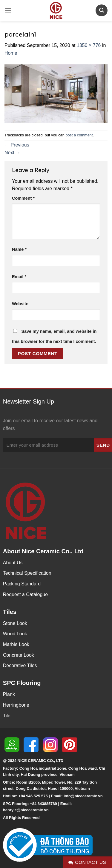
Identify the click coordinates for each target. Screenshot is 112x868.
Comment (23, 198)
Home (11, 53)
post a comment (79, 135)
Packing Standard (22, 584)
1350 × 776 (89, 45)
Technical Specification (27, 573)
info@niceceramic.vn (83, 796)
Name (19, 249)
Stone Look (15, 623)
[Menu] (8, 10)
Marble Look (16, 644)
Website (20, 304)
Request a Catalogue (25, 594)
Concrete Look (19, 655)
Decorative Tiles (20, 665)
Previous (17, 145)
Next (12, 153)
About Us (13, 563)
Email (19, 277)
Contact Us (87, 862)
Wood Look (15, 634)
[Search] (102, 10)
